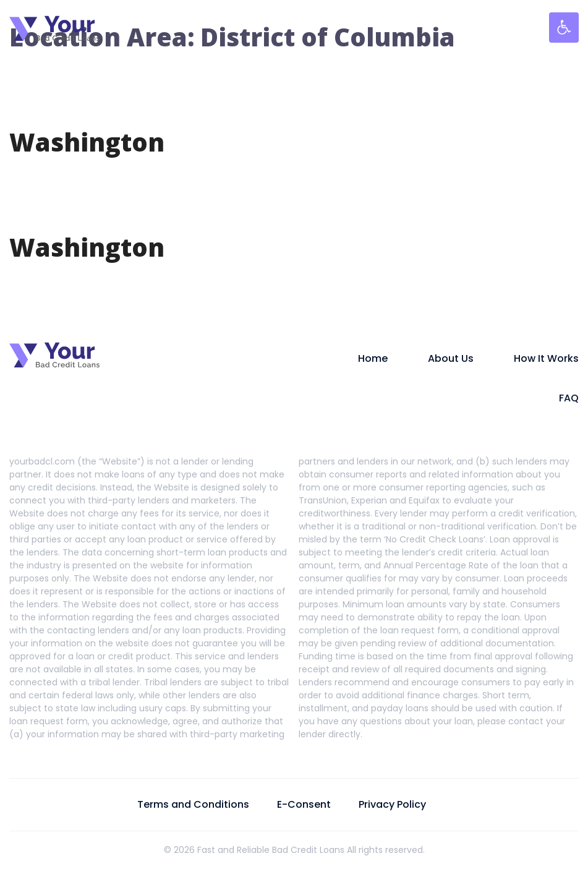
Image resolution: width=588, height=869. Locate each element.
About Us (451, 358)
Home (373, 358)
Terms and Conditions (193, 804)
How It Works (546, 358)
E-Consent (304, 804)
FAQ (569, 398)
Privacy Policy (392, 804)
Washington (87, 142)
